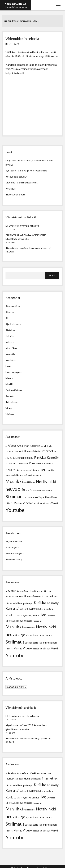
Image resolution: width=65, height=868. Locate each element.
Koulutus (11, 189)
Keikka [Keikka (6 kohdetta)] (40, 457)
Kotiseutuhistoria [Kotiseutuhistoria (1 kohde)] (46, 463)
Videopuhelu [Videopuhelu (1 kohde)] (37, 503)
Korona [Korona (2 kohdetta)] (33, 463)
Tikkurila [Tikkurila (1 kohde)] (10, 503)
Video (9, 408)
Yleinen (10, 414)
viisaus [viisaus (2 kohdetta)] (47, 503)
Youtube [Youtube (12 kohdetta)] (15, 510)
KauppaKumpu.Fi (16, 4)
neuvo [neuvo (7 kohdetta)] (11, 489)
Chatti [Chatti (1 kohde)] (49, 446)
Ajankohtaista (13, 324)
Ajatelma (10, 330)
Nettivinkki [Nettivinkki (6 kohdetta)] (46, 481)
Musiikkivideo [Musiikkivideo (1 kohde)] (29, 482)
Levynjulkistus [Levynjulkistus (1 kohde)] (33, 470)
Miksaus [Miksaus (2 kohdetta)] (19, 475)
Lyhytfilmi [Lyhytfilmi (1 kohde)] (10, 475)
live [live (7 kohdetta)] (43, 469)
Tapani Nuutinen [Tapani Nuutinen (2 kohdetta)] (47, 497)
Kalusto (10, 342)
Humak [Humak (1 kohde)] (20, 451)
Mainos (9, 378)
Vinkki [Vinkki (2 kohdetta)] (54, 503)
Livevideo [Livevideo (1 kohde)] (51, 470)
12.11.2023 (14, 44)
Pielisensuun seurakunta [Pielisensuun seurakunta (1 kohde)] (41, 490)
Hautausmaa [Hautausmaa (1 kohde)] (11, 451)
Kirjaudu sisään (14, 541)
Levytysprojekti (14, 372)
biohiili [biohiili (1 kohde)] (43, 446)
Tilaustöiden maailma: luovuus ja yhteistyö (28, 248)
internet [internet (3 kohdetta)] (48, 451)
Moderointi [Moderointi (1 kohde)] (37, 475)
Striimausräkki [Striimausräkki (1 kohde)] (31, 497)
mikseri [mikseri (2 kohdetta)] (28, 475)
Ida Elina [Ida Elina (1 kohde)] (38, 451)
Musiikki (10, 384)
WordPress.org (14, 559)
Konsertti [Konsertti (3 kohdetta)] (12, 463)
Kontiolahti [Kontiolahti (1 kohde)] (24, 463)
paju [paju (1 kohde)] (27, 490)
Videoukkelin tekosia (22, 39)
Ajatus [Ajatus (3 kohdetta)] (12, 446)
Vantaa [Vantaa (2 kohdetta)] (18, 503)
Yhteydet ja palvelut (16, 177)
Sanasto (10, 396)
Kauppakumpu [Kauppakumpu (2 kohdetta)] (25, 458)
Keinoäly (10, 354)
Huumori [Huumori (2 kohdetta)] (29, 451)
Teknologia (12, 402)
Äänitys (10, 312)
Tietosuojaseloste (16, 194)
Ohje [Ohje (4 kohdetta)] (21, 489)
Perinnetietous (14, 390)
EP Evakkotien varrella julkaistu (22, 226)
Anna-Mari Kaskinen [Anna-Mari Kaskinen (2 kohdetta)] (29, 446)
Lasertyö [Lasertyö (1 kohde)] (22, 470)
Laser (8, 366)
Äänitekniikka (13, 306)
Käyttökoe (11, 348)
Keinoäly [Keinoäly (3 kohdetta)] (53, 458)
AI (7, 318)
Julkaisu (10, 336)
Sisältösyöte (12, 547)
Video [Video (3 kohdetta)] (27, 503)
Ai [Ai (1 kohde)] (6, 446)
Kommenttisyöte (15, 553)
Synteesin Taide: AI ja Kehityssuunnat (26, 170)
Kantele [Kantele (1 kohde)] (13, 458)
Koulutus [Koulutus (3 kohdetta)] (12, 470)
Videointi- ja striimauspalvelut (22, 182)
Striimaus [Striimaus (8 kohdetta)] (15, 496)
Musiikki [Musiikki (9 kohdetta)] (14, 481)
